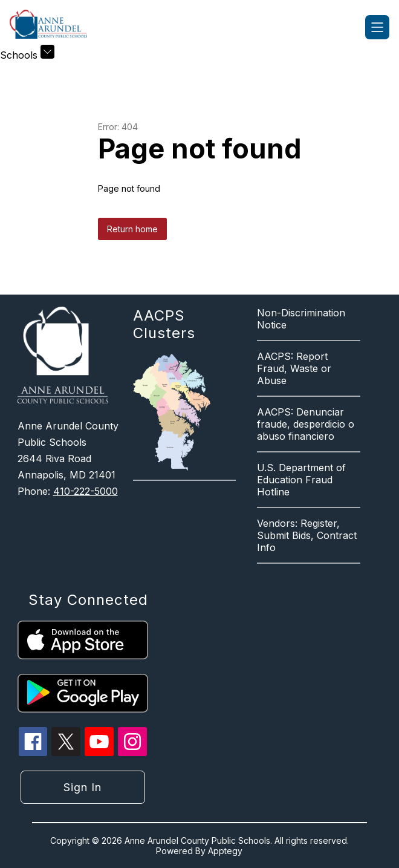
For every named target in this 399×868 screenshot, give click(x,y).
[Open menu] (377, 27)
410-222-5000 (86, 491)
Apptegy (225, 851)
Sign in (83, 787)
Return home (132, 229)
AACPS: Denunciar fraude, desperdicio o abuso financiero (306, 424)
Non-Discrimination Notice (301, 319)
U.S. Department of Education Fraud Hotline (301, 480)
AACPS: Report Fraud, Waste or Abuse (294, 368)
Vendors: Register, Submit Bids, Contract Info (307, 535)
